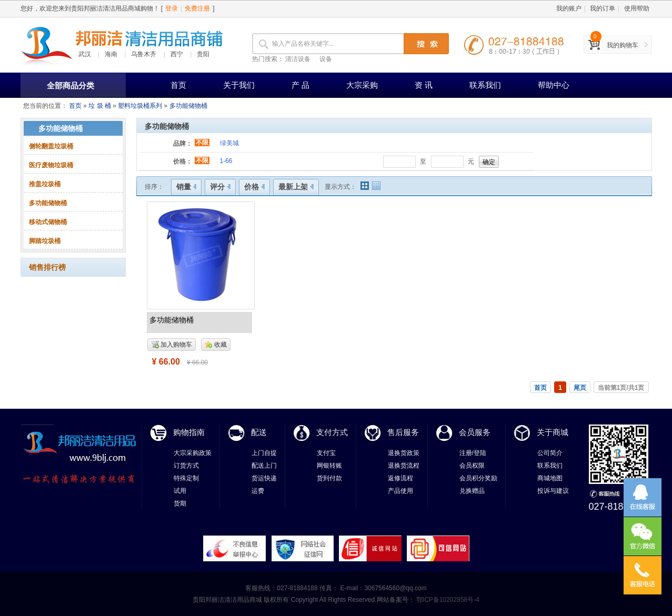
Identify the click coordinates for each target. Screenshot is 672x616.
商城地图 (550, 478)
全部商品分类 (71, 85)
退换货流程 (404, 466)
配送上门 (264, 466)
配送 (259, 432)
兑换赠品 (472, 491)
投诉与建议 (553, 491)
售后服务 (403, 432)
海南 (111, 54)
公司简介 (550, 453)
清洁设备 (298, 59)
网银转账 (329, 466)
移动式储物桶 (48, 222)
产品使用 (400, 491)
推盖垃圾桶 (45, 184)
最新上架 (296, 187)
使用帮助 (637, 8)
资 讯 (424, 85)
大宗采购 (362, 85)
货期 (180, 503)
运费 (258, 491)
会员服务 (475, 432)
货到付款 (329, 478)
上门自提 (264, 453)
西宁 (177, 54)
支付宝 (326, 453)
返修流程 (400, 478)
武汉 (85, 54)
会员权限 (472, 466)
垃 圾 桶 (100, 106)
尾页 (580, 388)
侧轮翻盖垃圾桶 (51, 146)
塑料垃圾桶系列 (140, 106)
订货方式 (186, 466)
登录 (172, 8)
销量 (187, 187)
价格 (254, 187)
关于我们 (239, 85)
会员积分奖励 (478, 478)
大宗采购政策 (193, 453)
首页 (178, 85)
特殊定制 (186, 478)
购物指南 (189, 432)
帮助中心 (554, 85)
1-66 (226, 161)
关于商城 (553, 432)
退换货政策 (404, 453)
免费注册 (197, 8)
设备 (326, 59)
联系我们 (485, 85)
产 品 (300, 85)
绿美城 (229, 143)
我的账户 (569, 8)
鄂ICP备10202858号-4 (447, 600)
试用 (180, 491)
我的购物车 (623, 45)
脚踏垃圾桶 (45, 241)
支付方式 (332, 432)
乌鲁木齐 (144, 54)
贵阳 (203, 54)
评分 (220, 187)
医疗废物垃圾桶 (51, 165)
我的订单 (603, 8)
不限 (202, 143)
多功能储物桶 (188, 106)
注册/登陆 (473, 453)
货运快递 (264, 478)
